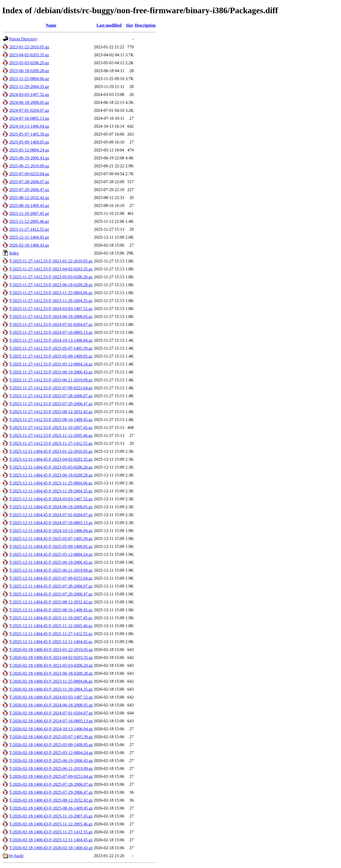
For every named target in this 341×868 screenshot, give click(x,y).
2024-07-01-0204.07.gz (29, 110)
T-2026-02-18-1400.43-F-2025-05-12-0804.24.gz (51, 753)
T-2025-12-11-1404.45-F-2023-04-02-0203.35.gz (51, 459)
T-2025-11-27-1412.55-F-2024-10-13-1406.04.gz (51, 340)
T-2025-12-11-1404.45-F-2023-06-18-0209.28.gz (51, 475)
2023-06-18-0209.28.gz (29, 71)
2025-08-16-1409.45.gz (29, 206)
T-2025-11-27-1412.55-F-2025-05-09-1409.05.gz (51, 356)
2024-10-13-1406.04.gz (29, 126)
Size (129, 25)
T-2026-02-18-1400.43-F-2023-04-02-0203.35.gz (51, 657)
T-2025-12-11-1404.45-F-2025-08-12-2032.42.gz (51, 602)
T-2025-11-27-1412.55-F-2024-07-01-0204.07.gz (51, 324)
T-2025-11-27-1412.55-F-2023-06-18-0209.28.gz (51, 285)
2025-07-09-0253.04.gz (29, 174)
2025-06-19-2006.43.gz (29, 158)
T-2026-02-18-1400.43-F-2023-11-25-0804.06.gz (51, 681)
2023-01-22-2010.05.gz (29, 47)
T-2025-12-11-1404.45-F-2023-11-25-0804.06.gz (51, 483)
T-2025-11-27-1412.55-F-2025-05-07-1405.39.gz (51, 348)
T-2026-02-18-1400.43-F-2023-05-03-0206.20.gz (51, 665)
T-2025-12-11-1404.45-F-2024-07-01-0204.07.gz (51, 515)
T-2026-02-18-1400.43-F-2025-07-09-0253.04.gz (51, 776)
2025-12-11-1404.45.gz (29, 237)
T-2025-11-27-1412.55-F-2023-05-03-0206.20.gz (51, 277)
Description (145, 25)
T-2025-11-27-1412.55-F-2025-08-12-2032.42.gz (51, 412)
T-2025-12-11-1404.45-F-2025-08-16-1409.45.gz (51, 610)
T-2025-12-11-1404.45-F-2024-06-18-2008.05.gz (51, 507)
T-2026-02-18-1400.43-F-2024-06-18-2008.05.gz (51, 705)
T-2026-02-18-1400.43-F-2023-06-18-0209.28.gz (51, 673)
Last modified (109, 25)
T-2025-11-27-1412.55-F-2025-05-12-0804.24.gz (51, 364)
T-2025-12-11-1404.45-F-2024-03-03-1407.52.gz (51, 499)
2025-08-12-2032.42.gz (29, 198)
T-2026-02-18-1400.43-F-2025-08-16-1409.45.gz (51, 808)
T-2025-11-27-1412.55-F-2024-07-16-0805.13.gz (51, 332)
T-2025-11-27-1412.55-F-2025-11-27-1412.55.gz (51, 443)
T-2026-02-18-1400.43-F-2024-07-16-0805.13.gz (51, 721)
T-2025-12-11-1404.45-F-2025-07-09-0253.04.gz (51, 578)
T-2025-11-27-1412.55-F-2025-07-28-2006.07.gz (51, 396)
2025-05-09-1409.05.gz (29, 142)
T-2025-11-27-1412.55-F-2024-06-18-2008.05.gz (51, 317)
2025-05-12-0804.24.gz (29, 150)
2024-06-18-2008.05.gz (29, 102)
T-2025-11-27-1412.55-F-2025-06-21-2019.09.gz (51, 380)
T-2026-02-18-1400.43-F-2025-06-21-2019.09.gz (51, 768)
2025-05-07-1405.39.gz (29, 134)
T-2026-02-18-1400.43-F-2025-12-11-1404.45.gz (51, 840)
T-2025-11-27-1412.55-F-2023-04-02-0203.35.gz (51, 269)
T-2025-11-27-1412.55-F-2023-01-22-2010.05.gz (51, 261)
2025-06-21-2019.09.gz (29, 166)
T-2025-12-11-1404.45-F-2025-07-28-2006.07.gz (51, 586)
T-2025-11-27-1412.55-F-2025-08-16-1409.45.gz (51, 420)
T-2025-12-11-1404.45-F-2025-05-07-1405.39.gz (51, 539)
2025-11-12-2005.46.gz (29, 221)
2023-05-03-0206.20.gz (29, 63)
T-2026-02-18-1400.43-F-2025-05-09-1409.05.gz (51, 745)
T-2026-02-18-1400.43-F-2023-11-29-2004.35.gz (51, 689)
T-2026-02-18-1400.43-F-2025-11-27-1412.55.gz (51, 832)
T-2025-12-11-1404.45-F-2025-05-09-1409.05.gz (51, 546)
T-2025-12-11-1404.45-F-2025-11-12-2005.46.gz (51, 626)
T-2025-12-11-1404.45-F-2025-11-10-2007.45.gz (51, 618)
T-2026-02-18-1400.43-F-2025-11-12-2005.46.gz (51, 824)
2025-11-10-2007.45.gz (29, 213)
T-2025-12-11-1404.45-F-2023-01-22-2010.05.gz (51, 451)
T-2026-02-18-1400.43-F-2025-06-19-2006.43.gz (51, 761)
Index (14, 253)
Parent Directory (23, 39)
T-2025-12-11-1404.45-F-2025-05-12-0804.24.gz (51, 554)
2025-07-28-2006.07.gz (29, 182)
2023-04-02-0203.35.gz (29, 55)
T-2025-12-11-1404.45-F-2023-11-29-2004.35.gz (51, 491)
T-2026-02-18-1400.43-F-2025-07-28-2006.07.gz (51, 784)
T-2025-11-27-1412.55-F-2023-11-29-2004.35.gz (51, 301)
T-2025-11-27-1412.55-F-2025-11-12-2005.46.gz (51, 435)
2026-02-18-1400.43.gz (29, 245)
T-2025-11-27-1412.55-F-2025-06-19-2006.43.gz (51, 372)
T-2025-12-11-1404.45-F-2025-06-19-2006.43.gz (51, 562)
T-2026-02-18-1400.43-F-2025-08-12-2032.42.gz (51, 800)
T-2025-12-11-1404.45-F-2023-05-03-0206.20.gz (51, 467)
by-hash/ (17, 856)
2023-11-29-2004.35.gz (29, 87)
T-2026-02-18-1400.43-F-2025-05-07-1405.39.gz (51, 737)
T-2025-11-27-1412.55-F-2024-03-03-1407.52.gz (51, 309)
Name (51, 25)
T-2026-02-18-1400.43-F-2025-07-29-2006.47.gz (51, 792)
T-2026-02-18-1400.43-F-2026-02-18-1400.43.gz (51, 848)
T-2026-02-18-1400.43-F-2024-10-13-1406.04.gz (51, 729)
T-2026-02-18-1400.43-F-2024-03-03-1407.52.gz (51, 697)
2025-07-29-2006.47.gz (29, 190)
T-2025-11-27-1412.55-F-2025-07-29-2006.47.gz (51, 404)
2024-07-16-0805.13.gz (29, 118)
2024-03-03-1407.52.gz (29, 94)
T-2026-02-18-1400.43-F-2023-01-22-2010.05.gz (51, 650)
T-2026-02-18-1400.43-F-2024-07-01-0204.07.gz (51, 713)
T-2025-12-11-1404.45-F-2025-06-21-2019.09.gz (51, 570)
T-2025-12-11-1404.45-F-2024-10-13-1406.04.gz (51, 531)
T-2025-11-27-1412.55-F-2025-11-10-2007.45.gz (51, 428)
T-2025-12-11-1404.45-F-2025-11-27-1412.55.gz (51, 634)
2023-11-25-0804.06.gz (29, 79)
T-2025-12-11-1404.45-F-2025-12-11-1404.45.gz (51, 642)
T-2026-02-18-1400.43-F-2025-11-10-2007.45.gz (51, 816)
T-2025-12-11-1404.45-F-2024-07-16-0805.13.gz (51, 523)
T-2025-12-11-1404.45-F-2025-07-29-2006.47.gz (51, 594)
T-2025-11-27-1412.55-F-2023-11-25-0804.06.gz (51, 293)
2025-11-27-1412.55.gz (29, 229)
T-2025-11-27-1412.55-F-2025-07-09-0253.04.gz (51, 388)
